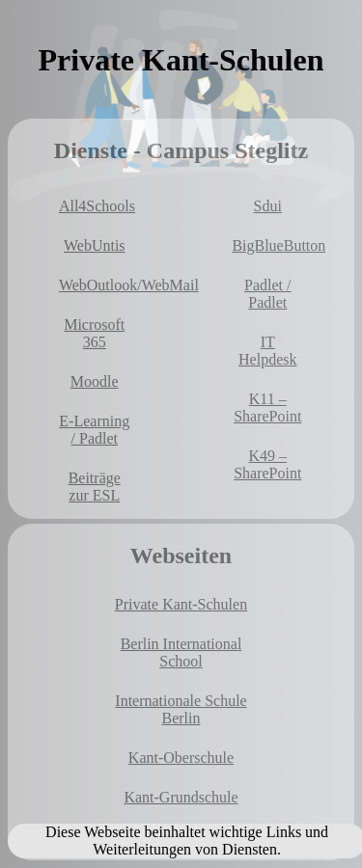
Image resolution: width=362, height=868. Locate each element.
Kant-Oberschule (181, 758)
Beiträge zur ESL (95, 487)
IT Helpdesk (267, 351)
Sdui (268, 206)
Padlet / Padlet (267, 294)
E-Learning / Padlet (94, 430)
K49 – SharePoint (267, 464)
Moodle (95, 381)
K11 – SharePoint (267, 407)
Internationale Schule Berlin (181, 709)
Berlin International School (181, 652)
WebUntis (95, 245)
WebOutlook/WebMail (98, 285)
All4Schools (97, 206)
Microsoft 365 (94, 333)
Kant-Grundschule (181, 797)
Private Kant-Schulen (181, 604)
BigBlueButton (271, 245)
